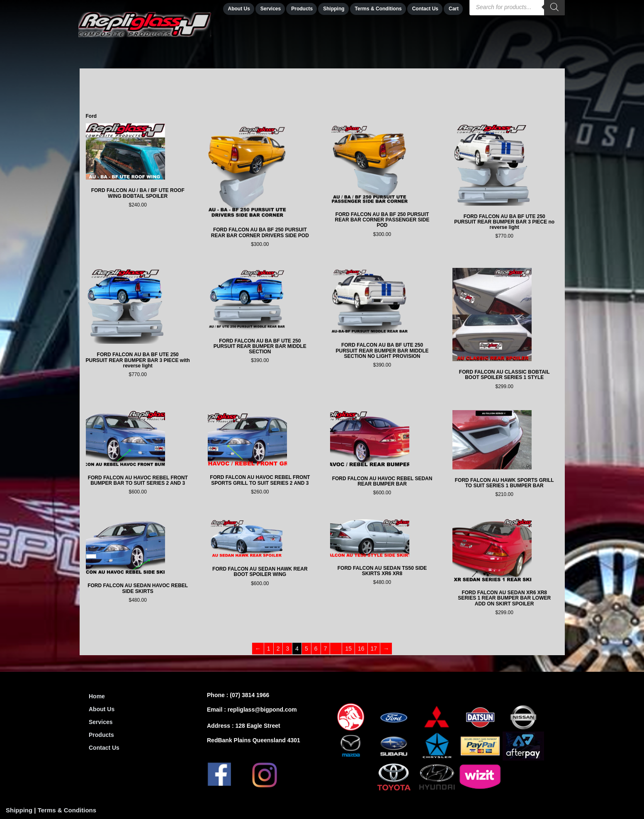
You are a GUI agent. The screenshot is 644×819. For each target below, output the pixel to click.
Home (97, 696)
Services (101, 722)
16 (361, 649)
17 (374, 649)
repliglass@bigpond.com (262, 710)
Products (101, 735)
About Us (102, 709)
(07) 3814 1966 (249, 695)
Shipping (19, 810)
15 (348, 649)
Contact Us (104, 748)
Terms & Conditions (67, 810)
